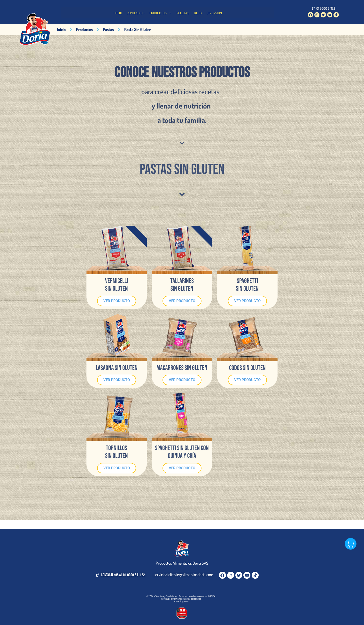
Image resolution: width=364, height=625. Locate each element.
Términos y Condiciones (166, 596)
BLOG (198, 13)
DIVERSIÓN (214, 13)
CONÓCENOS (136, 13)
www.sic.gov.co (181, 601)
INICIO (118, 13)
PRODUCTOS (161, 13)
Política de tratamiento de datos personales (181, 599)
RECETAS (183, 13)
